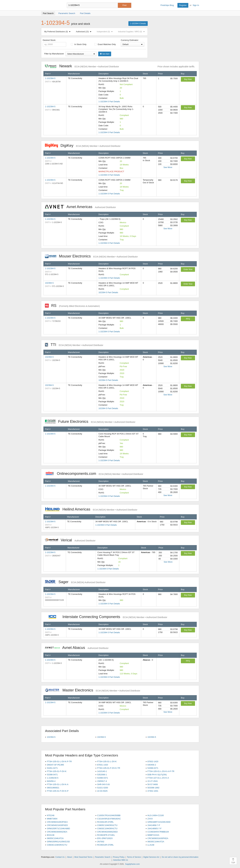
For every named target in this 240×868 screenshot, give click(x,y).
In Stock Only (79, 44)
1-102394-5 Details (138, 24)
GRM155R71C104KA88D (58, 828)
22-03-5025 (102, 791)
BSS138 (51, 835)
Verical (70, 540)
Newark (82, 66)
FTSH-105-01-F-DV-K (57, 771)
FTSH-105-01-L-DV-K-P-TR (59, 761)
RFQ (188, 319)
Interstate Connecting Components (106, 617)
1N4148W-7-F (154, 825)
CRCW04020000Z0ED (107, 832)
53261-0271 (52, 768)
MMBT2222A (153, 835)
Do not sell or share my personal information (180, 857)
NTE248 (51, 815)
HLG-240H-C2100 (156, 815)
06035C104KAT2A (156, 842)
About (69, 857)
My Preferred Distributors (58, 32)
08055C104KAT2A (55, 838)
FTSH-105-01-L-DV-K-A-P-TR (161, 771)
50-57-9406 (153, 784)
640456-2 (152, 765)
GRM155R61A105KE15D (58, 842)
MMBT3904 (52, 819)
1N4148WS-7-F (154, 828)
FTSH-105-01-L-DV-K (107, 761)
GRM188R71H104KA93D (159, 822)
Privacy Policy (119, 857)
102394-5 (49, 283)
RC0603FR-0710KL (106, 835)
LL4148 (151, 845)
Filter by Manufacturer (54, 54)
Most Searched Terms (84, 857)
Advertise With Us (121, 860)
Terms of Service (134, 857)
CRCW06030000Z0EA (57, 832)
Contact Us (60, 857)
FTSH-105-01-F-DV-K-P (58, 791)
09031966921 (53, 788)
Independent (105, 32)
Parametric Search (103, 857)
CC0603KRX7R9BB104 (158, 832)
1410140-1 (102, 771)
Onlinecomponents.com (94, 474)
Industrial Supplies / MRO (132, 32)
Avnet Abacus (77, 648)
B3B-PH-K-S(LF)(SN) (157, 775)
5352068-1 (102, 775)
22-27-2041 (153, 781)
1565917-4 (102, 781)
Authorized (84, 32)
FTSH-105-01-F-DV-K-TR (109, 768)
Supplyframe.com (132, 864)
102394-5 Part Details (108, 292)
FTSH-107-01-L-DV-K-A (158, 778)
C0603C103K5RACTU (57, 845)
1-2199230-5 (53, 778)
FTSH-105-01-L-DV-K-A (58, 784)
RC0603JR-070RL (105, 845)
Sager (75, 582)
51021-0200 (102, 788)
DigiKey (83, 145)
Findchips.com (51, 5)
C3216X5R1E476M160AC (109, 819)
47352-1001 (153, 791)
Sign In (196, 5)
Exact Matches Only (105, 44)
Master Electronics (93, 690)
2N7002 (101, 842)
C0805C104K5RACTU (107, 825)
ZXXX (150, 819)
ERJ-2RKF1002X (105, 838)
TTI (74, 345)
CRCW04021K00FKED (57, 825)
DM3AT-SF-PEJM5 (55, 765)
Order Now (188, 269)
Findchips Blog (167, 5)
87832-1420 (153, 761)
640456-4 (51, 781)
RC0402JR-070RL (105, 822)
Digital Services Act (151, 857)
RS (72, 306)
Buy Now (188, 79)
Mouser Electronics (91, 256)
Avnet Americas (80, 207)
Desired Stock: (55, 43)
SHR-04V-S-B (103, 784)
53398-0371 (102, 778)
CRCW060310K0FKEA (57, 822)
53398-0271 (153, 768)
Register (183, 5)
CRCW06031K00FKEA (158, 838)
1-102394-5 (50, 78)
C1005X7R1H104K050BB (109, 815)
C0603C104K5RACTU (107, 828)
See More (168, 167)
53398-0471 (52, 775)
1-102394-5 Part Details (109, 102)
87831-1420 (102, 765)
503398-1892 (153, 788)
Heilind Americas (91, 509)
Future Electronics (90, 421)
